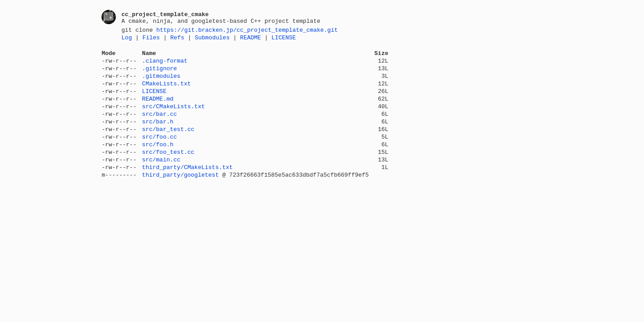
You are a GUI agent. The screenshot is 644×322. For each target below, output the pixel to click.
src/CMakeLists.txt (174, 119)
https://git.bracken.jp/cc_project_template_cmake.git (247, 31)
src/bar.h (158, 137)
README (251, 40)
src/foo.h (158, 164)
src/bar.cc (160, 128)
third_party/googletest (181, 200)
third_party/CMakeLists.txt (188, 191)
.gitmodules (161, 84)
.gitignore (160, 75)
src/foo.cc (160, 155)
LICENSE (284, 40)
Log (127, 40)
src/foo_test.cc (168, 173)
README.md (158, 110)
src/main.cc (161, 182)
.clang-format (165, 66)
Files (151, 40)
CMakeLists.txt (167, 93)
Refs (177, 40)
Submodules (212, 40)
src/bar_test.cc (168, 146)
